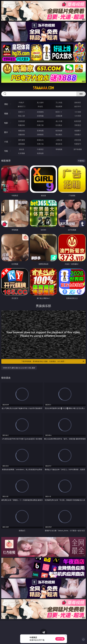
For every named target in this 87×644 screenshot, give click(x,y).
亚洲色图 (40, 131)
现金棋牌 (59, 106)
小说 (6, 142)
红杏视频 (22, 153)
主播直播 (59, 116)
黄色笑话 (59, 144)
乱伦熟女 (59, 125)
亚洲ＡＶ (22, 112)
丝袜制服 (40, 116)
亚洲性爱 (22, 121)
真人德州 (40, 102)
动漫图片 (78, 131)
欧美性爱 (78, 121)
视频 (6, 114)
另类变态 (78, 125)
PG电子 (22, 102)
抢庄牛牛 (78, 106)
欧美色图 (59, 131)
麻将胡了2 (22, 106)
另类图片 (78, 135)
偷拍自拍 (40, 121)
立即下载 (60, 639)
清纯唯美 (40, 135)
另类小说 (40, 144)
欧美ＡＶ (59, 112)
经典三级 (40, 125)
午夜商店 (40, 149)
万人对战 (59, 102)
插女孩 (22, 149)
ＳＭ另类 (78, 116)
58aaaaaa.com (43, 88)
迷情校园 (22, 144)
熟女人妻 (22, 116)
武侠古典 (78, 140)
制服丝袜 (22, 125)
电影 (6, 123)
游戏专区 (78, 102)
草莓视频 (59, 149)
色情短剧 (40, 153)
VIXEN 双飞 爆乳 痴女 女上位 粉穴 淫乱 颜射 (19, 368)
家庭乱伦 (40, 140)
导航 (6, 151)
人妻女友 (59, 140)
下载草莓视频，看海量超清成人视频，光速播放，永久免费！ (53, 361)
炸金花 (40, 106)
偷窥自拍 (22, 131)
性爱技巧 (78, 144)
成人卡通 (59, 121)
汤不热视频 (78, 149)
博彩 (6, 104)
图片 (6, 132)
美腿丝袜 (22, 135)
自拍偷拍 (40, 112)
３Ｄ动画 (78, 112)
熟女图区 (59, 135)
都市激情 (22, 140)
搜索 (81, 94)
